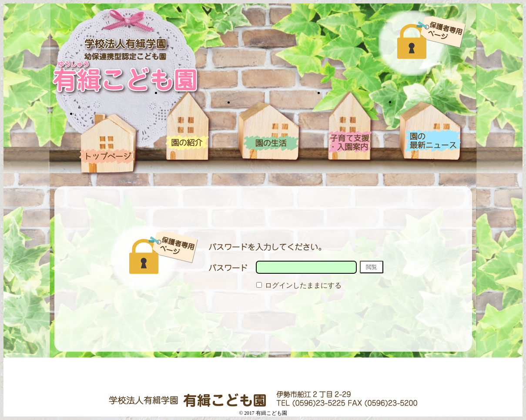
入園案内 (350, 127)
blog (431, 132)
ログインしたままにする (299, 285)
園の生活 (270, 132)
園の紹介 (188, 127)
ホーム (109, 144)
